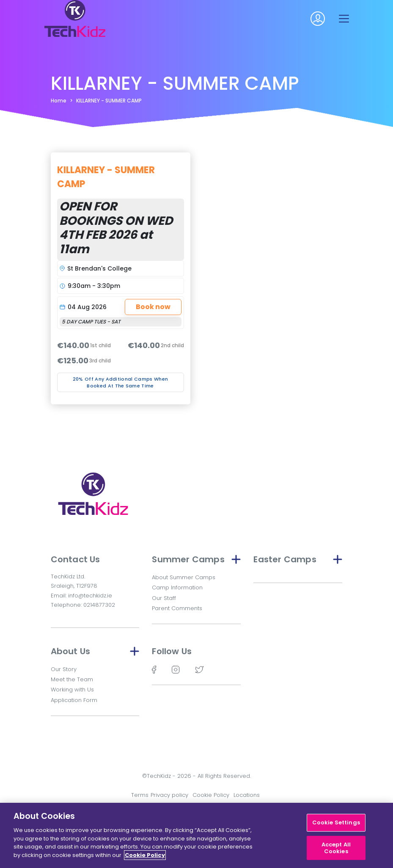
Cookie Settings (336, 825)
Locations (247, 795)
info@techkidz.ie (90, 596)
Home (59, 101)
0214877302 (99, 605)
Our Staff (164, 598)
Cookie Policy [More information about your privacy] (145, 858)
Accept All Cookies (336, 851)
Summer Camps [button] (196, 559)
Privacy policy (169, 795)
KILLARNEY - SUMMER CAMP (109, 101)
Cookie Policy (211, 795)
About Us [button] (95, 651)
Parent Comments (177, 608)
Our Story (64, 669)
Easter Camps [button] (298, 559)
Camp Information (177, 587)
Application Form (74, 700)
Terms (140, 795)
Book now (153, 307)
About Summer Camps (184, 577)
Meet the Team (72, 679)
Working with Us (72, 690)
